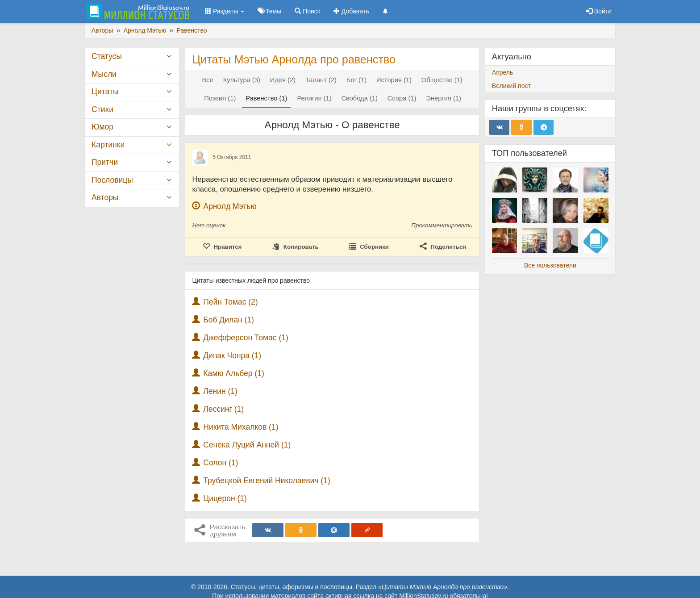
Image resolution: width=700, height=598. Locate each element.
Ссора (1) (402, 98)
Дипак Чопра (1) (232, 355)
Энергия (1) (444, 98)
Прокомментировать (442, 225)
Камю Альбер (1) (234, 373)
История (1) (394, 80)
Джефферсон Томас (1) (246, 338)
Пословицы (112, 180)
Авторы (105, 197)
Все (208, 80)
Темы (269, 11)
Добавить (351, 11)
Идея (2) (283, 80)
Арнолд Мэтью (230, 206)
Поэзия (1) (220, 98)
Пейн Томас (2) (230, 302)
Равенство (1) (266, 98)
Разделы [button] (225, 11)
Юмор (102, 127)
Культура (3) (242, 80)
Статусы (107, 56)
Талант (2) (321, 80)
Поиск (307, 11)
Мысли (104, 74)
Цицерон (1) (225, 498)
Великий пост (511, 86)
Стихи (102, 109)
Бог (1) (356, 80)
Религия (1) (314, 98)
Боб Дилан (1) (229, 320)
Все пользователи (550, 265)
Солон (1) (221, 463)
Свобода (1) (359, 98)
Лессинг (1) (223, 409)
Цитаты (105, 92)
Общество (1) (442, 80)
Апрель (503, 72)
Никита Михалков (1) (241, 427)
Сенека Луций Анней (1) (247, 445)
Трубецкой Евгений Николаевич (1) (267, 481)
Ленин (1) (220, 391)
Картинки (108, 145)
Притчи (105, 162)
